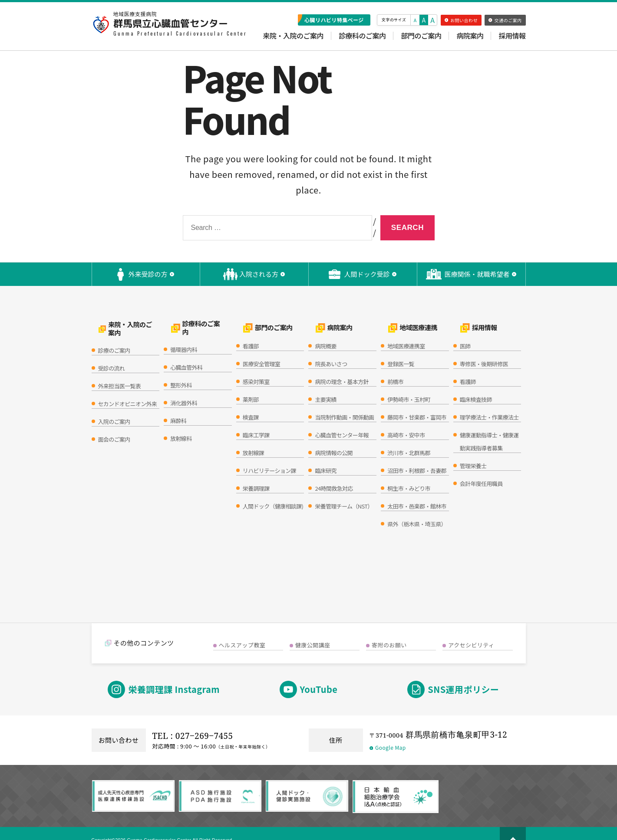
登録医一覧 (401, 351)
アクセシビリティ (471, 632)
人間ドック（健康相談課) (273, 493)
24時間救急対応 (334, 475)
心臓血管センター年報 (341, 422)
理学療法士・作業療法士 (489, 404)
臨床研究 (325, 458)
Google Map (388, 734)
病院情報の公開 (333, 440)
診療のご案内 (114, 333)
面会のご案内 (114, 422)
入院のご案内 (114, 404)
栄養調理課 (256, 475)
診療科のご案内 (362, 36)
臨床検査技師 (476, 386)
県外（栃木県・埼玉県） (417, 511)
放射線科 (181, 422)
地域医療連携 (405, 320)
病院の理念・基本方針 (341, 369)
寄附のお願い (389, 632)
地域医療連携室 (406, 333)
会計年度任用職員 (481, 471)
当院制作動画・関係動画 (344, 404)
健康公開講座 (313, 632)
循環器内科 (184, 333)
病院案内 (470, 36)
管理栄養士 (473, 453)
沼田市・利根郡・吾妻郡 (417, 458)
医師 (465, 333)
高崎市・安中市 (406, 422)
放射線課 (253, 440)
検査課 (251, 404)
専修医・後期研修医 (484, 351)
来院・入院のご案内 (293, 36)
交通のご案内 (505, 20)
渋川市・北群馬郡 (409, 440)
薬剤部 (251, 386)
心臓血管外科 (186, 351)
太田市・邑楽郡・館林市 (417, 493)
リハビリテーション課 (269, 458)
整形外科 (181, 369)
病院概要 (325, 333)
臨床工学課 (256, 422)
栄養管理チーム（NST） (344, 493)
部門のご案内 (421, 36)
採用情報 (512, 36)
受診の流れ (112, 351)
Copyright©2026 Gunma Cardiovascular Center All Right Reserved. (175, 827)
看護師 (468, 369)
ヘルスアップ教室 (242, 632)
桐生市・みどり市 (409, 475)
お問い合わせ (461, 20)
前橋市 (395, 369)
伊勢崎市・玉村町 (409, 386)
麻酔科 (178, 404)
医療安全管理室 (261, 351)
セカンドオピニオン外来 (128, 386)
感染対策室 (256, 369)
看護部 (251, 333)
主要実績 (325, 386)
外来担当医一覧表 (120, 369)
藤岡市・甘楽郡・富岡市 (417, 404)
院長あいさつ (331, 351)
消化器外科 (184, 386)
